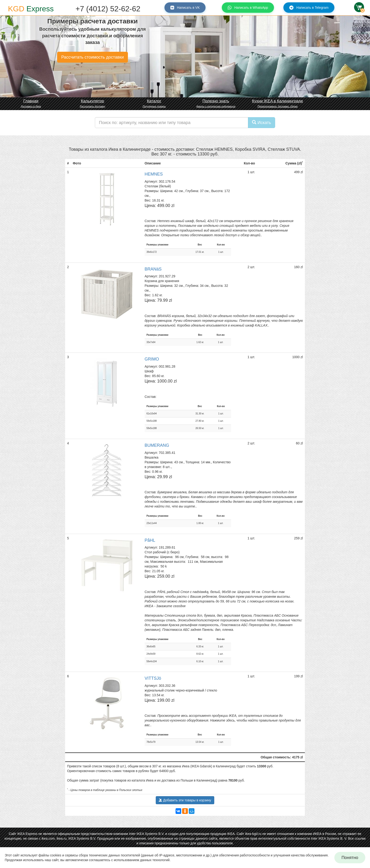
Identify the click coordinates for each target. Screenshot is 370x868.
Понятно (350, 858)
